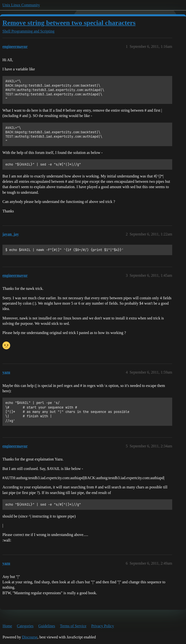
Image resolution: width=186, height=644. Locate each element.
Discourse (30, 637)
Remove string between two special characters (69, 23)
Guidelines (47, 626)
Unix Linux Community (21, 5)
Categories (25, 626)
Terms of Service (73, 626)
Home (7, 626)
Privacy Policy (103, 626)
